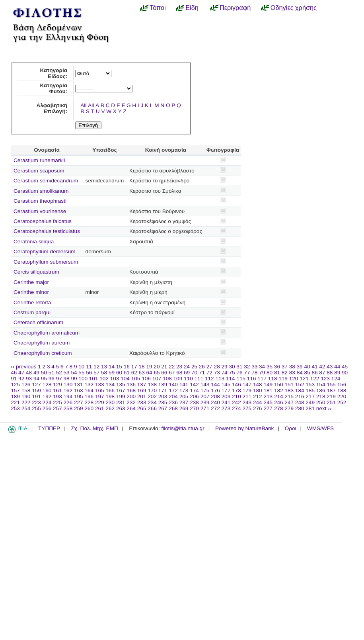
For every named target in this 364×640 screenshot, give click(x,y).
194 (68, 396)
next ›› (324, 408)
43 (330, 367)
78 (254, 373)
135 (121, 385)
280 (300, 408)
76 (239, 373)
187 (331, 390)
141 (184, 385)
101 (94, 379)
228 (89, 402)
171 (163, 390)
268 (173, 408)
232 (131, 402)
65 (157, 373)
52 (59, 373)
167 (121, 390)
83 (292, 373)
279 (289, 408)
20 (157, 367)
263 (121, 408)
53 (67, 373)
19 (149, 367)
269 (184, 408)
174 (194, 390)
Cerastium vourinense (40, 211)
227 (79, 402)
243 (247, 402)
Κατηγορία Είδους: (54, 73)
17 (134, 367)
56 (89, 373)
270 (194, 408)
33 (254, 367)
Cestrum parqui (32, 312)
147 (247, 385)
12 (96, 367)
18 (142, 367)
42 (322, 367)
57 (96, 373)
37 (285, 367)
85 (307, 373)
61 (127, 373)
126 (26, 385)
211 (247, 396)
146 (237, 385)
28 (217, 367)
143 (205, 385)
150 (279, 385)
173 (184, 390)
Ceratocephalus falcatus (43, 221)
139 (163, 385)
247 (289, 402)
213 (268, 396)
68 (179, 373)
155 (331, 385)
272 (215, 408)
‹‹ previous (23, 367)
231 (121, 402)
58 (104, 373)
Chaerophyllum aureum (42, 343)
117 (262, 379)
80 (270, 373)
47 (21, 373)
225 (57, 402)
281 (310, 408)
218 (321, 396)
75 (232, 373)
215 (289, 396)
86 (314, 373)
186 (321, 390)
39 (300, 367)
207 (205, 396)
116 (252, 379)
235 (163, 402)
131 (79, 385)
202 (152, 396)
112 (209, 379)
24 (187, 367)
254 (26, 408)
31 (239, 367)
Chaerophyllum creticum (43, 353)
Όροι (291, 428)
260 (89, 408)
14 (112, 367)
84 (300, 373)
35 (270, 367)
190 (26, 396)
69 (187, 373)
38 (292, 367)
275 (247, 408)
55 (81, 373)
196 (89, 396)
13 (104, 367)
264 (131, 408)
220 (342, 396)
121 (304, 379)
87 (322, 373)
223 (36, 402)
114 (231, 379)
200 (131, 396)
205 (184, 396)
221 (15, 402)
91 (14, 379)
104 (125, 379)
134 (110, 385)
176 (215, 390)
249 (310, 402)
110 (188, 379)
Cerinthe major (31, 282)
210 (237, 396)
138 (152, 385)
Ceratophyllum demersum (45, 251)
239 (205, 402)
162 (68, 390)
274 (237, 408)
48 (29, 373)
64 (149, 373)
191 (36, 396)
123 (325, 379)
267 (163, 408)
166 (110, 390)
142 (194, 385)
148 (258, 385)
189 (15, 396)
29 (225, 367)
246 (279, 402)
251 (331, 402)
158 (26, 390)
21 (164, 367)
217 (310, 396)
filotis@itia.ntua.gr (183, 428)
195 (79, 396)
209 (226, 396)
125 (15, 385)
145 (226, 385)
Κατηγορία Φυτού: (54, 88)
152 (300, 385)
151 (289, 385)
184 (300, 390)
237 (184, 402)
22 (172, 367)
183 (289, 390)
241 (226, 402)
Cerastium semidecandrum (46, 181)
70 (194, 373)
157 (15, 390)
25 (194, 367)
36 (277, 367)
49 (36, 373)
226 (68, 402)
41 (314, 367)
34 (262, 367)
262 (110, 408)
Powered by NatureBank (244, 428)
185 (310, 390)
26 (202, 367)
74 (225, 373)
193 (57, 396)
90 (345, 373)
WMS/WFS (320, 428)
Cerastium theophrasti (40, 201)
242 (237, 402)
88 (330, 373)
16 (127, 367)
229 (100, 402)
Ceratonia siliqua (34, 242)
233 (142, 402)
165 (100, 390)
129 (57, 385)
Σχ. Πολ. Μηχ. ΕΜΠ (94, 428)
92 (21, 379)
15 (119, 367)
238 (194, 402)
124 (336, 379)
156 (342, 385)
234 (152, 402)
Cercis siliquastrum (36, 272)
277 (268, 408)
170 (152, 390)
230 (110, 402)
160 (47, 390)
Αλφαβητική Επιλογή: (52, 108)
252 (342, 402)
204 (173, 396)
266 (152, 408)
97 (59, 379)
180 (258, 390)
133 (100, 385)
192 (47, 396)
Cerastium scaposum (39, 171)
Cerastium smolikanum (41, 191)
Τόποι (158, 8)
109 (178, 379)
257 (57, 408)
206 (194, 396)
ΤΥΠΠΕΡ (49, 428)
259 (79, 408)
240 (215, 402)
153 (310, 385)
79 (262, 373)
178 (237, 390)
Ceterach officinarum (38, 322)
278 (279, 408)
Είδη (192, 8)
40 (307, 367)
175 (205, 390)
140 (173, 385)
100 (83, 379)
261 (100, 408)
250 (321, 402)
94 (36, 379)
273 (226, 408)
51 (52, 373)
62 (134, 373)
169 (142, 390)
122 (315, 379)
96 (52, 379)
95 (44, 379)
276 (258, 408)
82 (285, 373)
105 (136, 379)
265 (142, 408)
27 (209, 367)
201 (142, 396)
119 (283, 379)
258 (68, 408)
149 (268, 385)
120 (294, 379)
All (83, 105)
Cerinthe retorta (32, 302)
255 (36, 408)
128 (47, 385)
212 (258, 396)
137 (142, 385)
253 (15, 408)
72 (209, 373)
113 (220, 379)
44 (337, 367)
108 (167, 379)
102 (104, 379)
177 (226, 390)
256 (47, 408)
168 (131, 390)
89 (337, 373)
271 (205, 408)
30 (232, 367)
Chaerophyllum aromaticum (47, 333)
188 (342, 390)
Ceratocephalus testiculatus (47, 231)
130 (68, 385)
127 (36, 385)
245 (268, 402)
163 (79, 390)
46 (14, 373)
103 (115, 379)
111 (199, 379)
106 (146, 379)
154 (321, 385)
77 (247, 373)
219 (331, 396)
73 (217, 373)
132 (89, 385)
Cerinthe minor (31, 292)
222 (26, 402)
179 (247, 390)
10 (81, 367)
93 (29, 379)
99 (74, 379)
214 (279, 396)
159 (36, 390)
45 (345, 367)
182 (279, 390)
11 (89, 367)
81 (277, 373)
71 (202, 373)
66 (164, 373)
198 (110, 396)
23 (179, 367)
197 (100, 396)
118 (273, 379)
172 (173, 390)
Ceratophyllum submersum (46, 262)
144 (215, 385)
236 (173, 402)
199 (121, 396)
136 (131, 385)
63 (142, 373)
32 (247, 367)
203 (163, 396)
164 (89, 390)
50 (44, 373)
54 (74, 373)
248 (300, 402)
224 (47, 402)
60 (119, 373)
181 (268, 390)
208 (215, 396)
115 (241, 379)
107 (157, 379)
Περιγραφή (235, 8)
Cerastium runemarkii (39, 160)
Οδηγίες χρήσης (294, 8)
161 (57, 390)
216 (300, 396)
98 (67, 379)
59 (112, 373)
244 (258, 402)
